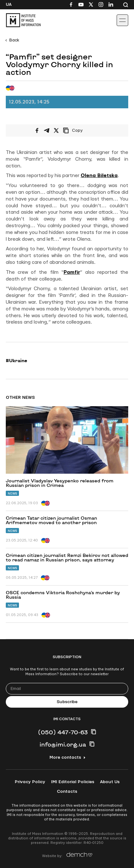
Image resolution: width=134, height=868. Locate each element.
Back (14, 40)
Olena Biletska (99, 176)
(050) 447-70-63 (63, 732)
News (12, 493)
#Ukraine (17, 361)
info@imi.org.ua (63, 744)
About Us (110, 782)
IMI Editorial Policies (73, 782)
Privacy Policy (30, 782)
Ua (9, 4)
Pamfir (72, 272)
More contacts (65, 757)
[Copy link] (82, 130)
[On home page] (19, 20)
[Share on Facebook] (37, 130)
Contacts (67, 792)
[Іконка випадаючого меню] (122, 20)
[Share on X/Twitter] (56, 130)
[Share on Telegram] (47, 130)
